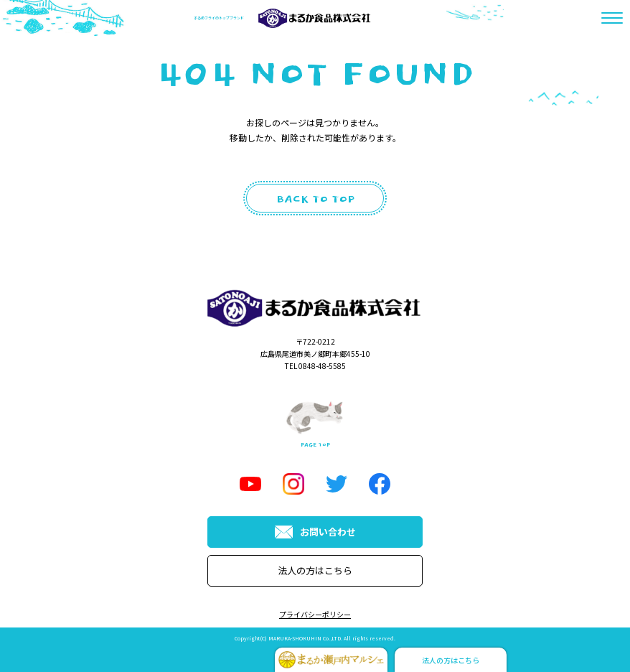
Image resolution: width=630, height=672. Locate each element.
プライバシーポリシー (315, 614)
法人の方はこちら (315, 570)
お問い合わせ (315, 532)
